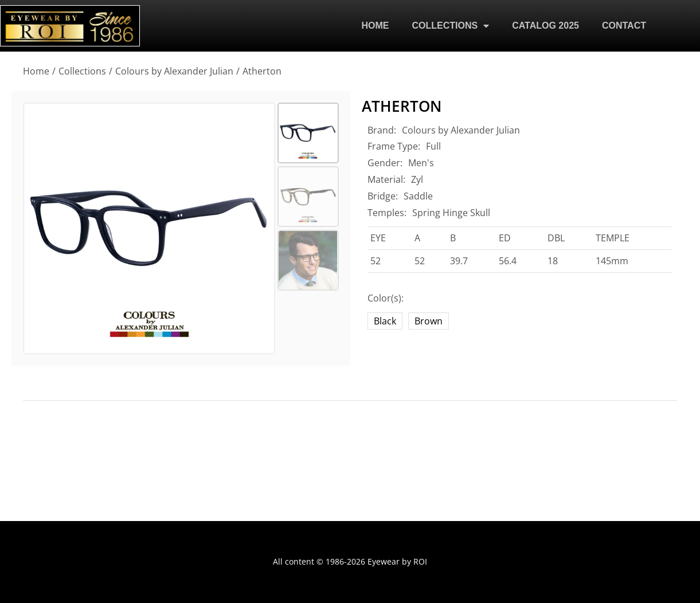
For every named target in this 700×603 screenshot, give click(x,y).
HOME (376, 26)
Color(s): (386, 298)
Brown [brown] (429, 321)
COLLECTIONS (451, 26)
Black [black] (385, 321)
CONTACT (624, 26)
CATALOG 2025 (545, 26)
